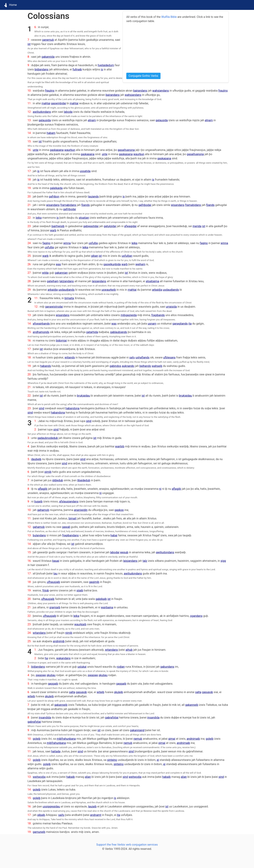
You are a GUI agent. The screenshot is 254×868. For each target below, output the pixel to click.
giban (94, 256)
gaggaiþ (53, 684)
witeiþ (100, 692)
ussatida (85, 171)
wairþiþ (120, 446)
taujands (93, 197)
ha (46, 658)
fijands (86, 205)
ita (190, 324)
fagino (46, 243)
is (102, 69)
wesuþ (124, 552)
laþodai (115, 552)
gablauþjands (119, 332)
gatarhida (92, 332)
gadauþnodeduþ (48, 438)
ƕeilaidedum (106, 65)
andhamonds (41, 332)
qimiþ (48, 472)
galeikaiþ (101, 599)
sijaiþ (80, 590)
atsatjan (84, 218)
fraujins (50, 91)
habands (46, 366)
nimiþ (69, 633)
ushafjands (142, 357)
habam (51, 133)
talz (145, 561)
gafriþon (54, 197)
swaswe (41, 675)
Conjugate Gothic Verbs (143, 76)
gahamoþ (43, 510)
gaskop (119, 510)
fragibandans (71, 535)
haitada (56, 751)
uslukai (82, 667)
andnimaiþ (193, 739)
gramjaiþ (55, 607)
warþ (53, 230)
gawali (66, 527)
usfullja (93, 243)
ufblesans (169, 357)
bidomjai (61, 341)
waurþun (70, 150)
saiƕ (61, 815)
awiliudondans (42, 112)
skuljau (51, 675)
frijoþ (46, 590)
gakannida (48, 57)
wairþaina (107, 607)
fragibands (158, 315)
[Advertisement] (176, 48)
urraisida (171, 307)
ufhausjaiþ (54, 582)
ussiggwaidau (51, 806)
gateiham (53, 281)
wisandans (53, 205)
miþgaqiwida (129, 315)
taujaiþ (92, 806)
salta (72, 692)
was (58, 264)
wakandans (63, 658)
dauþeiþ (36, 459)
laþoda (68, 112)
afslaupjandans (69, 502)
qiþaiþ (41, 815)
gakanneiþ (61, 705)
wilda (45, 273)
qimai (172, 739)
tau (55, 574)
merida (197, 226)
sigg (223, 561)
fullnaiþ (77, 69)
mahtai (46, 103)
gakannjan (61, 273)
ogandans (196, 616)
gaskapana (57, 150)
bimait (72, 518)
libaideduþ (84, 480)
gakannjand (137, 730)
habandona (72, 408)
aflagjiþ (43, 489)
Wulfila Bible (169, 17)
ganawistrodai (54, 307)
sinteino (112, 760)
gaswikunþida (112, 264)
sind (41, 408)
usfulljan (127, 256)
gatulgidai (110, 226)
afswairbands (41, 324)
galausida (45, 120)
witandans (39, 633)
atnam (92, 120)
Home (9, 5)
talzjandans (66, 281)
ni (160, 489)
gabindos (115, 366)
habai (114, 535)
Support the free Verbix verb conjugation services (127, 845)
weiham (140, 264)
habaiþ (71, 777)
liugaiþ (38, 502)
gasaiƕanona (126, 150)
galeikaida (56, 188)
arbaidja (53, 290)
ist (29, 44)
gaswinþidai (58, 103)
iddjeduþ (58, 480)
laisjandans (99, 281)
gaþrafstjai (112, 718)
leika (39, 218)
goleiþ (37, 739)
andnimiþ (59, 641)
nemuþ (138, 739)
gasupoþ (81, 692)
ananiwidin (81, 510)
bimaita (69, 298)
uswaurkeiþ (109, 290)
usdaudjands (66, 290)
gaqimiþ (94, 582)
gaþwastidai (91, 226)
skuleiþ (118, 692)
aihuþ (129, 650)
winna (67, 243)
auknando (128, 366)
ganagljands (180, 324)
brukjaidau (83, 396)
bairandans (140, 91)
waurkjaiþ (80, 624)
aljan (88, 777)
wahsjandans (161, 91)
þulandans (39, 535)
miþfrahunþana (66, 739)
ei (158, 760)
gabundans (167, 667)
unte (36, 150)
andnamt (96, 815)
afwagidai (130, 226)
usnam (152, 324)
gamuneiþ (39, 832)
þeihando (145, 366)
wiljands (70, 357)
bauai (56, 561)
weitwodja (39, 777)
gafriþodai (145, 205)
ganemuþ (48, 40)
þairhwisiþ (58, 226)
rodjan (121, 667)
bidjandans (41, 69)
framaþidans (68, 205)
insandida (45, 718)
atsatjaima (152, 281)
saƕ (132, 357)
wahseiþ (157, 366)
